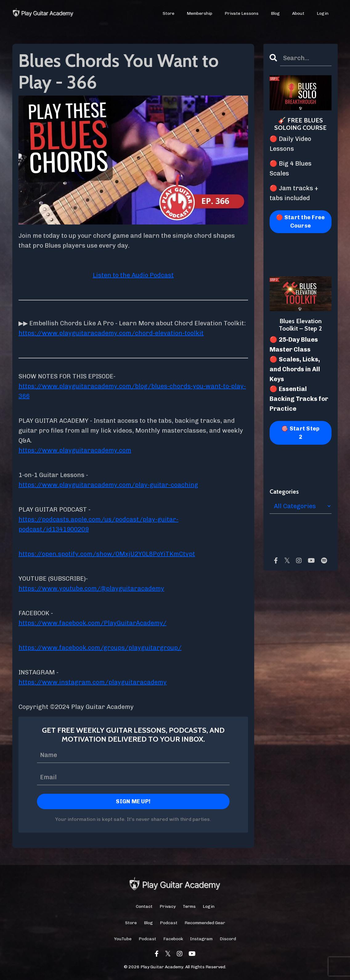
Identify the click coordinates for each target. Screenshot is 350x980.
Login (323, 13)
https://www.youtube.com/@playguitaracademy (91, 588)
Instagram (201, 939)
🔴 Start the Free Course (300, 222)
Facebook (173, 939)
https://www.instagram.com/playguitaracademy (93, 682)
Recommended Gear (205, 923)
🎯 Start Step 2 (300, 433)
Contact (144, 906)
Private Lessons (242, 13)
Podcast (169, 923)
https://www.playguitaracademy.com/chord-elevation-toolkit (111, 333)
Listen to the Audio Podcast (133, 275)
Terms (189, 906)
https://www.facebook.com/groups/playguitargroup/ (100, 648)
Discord (228, 939)
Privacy (168, 906)
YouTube (123, 939)
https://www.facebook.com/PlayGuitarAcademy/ (92, 623)
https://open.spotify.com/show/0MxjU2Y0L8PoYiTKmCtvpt (107, 554)
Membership (199, 13)
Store (169, 13)
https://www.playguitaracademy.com (75, 450)
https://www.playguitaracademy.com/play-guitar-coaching (108, 485)
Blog (275, 13)
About (298, 13)
